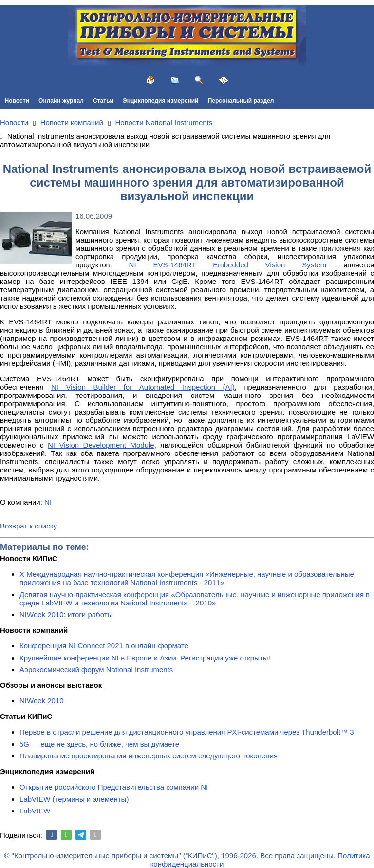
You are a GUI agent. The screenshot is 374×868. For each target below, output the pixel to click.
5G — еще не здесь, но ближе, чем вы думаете (99, 744)
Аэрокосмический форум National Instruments (96, 670)
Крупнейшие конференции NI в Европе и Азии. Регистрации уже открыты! (145, 658)
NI (48, 502)
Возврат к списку (28, 526)
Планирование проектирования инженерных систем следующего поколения (149, 756)
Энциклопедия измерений (160, 101)
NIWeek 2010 (42, 701)
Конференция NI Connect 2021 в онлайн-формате (104, 646)
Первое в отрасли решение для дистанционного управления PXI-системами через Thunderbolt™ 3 (187, 732)
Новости (17, 101)
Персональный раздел (241, 101)
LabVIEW (35, 811)
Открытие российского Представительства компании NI (114, 787)
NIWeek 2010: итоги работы (66, 614)
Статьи (103, 101)
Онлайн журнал (61, 101)
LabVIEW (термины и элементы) (74, 799)
